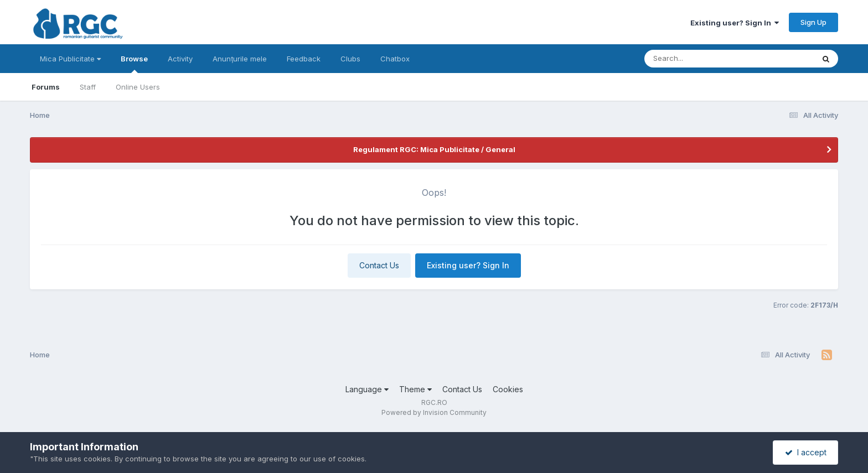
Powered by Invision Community (434, 412)
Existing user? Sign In (735, 23)
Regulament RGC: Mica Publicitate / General (434, 149)
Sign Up (813, 22)
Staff (88, 87)
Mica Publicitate (70, 59)
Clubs (350, 59)
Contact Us (379, 265)
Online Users (138, 87)
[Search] (699, 59)
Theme (415, 389)
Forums (46, 87)
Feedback (304, 59)
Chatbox (395, 59)
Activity (180, 59)
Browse (134, 64)
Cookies (508, 389)
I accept (806, 452)
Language (367, 389)
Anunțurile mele (240, 59)
